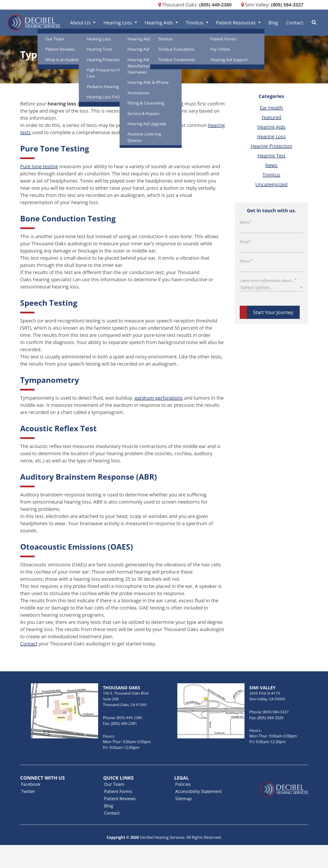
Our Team (114, 784)
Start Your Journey (273, 312)
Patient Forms (118, 791)
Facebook (31, 784)
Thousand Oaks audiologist (153, 104)
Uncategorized (271, 184)
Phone (246, 261)
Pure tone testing (39, 166)
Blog (269, 23)
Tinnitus (197, 23)
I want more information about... (268, 281)
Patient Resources (235, 23)
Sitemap (183, 799)
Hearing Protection (271, 146)
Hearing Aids (164, 23)
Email (245, 242)
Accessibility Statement (198, 791)
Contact (288, 23)
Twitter (28, 791)
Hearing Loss (126, 23)
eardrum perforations (159, 398)
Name (246, 222)
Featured (271, 117)
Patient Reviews (120, 799)
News (271, 165)
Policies (183, 784)
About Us (91, 23)
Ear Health (271, 108)
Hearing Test (271, 156)
